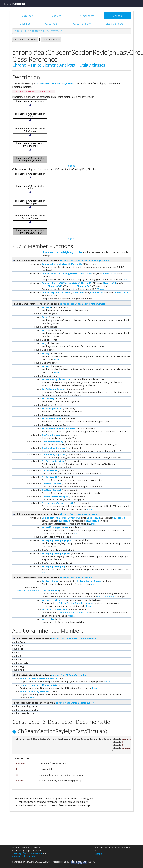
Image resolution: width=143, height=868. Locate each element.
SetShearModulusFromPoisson (59, 428)
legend (71, 166)
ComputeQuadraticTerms (56, 292)
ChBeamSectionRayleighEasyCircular (46, 31)
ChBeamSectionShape (89, 581)
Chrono (19, 65)
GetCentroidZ (50, 477)
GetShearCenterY (52, 484)
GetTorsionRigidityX (53, 442)
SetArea (46, 307)
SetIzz (45, 330)
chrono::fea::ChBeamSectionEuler (79, 514)
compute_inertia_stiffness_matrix (39, 685)
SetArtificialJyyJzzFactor (55, 527)
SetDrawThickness (52, 600)
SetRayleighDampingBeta (56, 553)
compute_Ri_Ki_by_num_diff (35, 692)
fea (26, 31)
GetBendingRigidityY (54, 448)
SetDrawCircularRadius (55, 610)
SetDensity (48, 398)
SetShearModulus (52, 418)
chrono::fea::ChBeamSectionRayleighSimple (84, 260)
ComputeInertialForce (54, 518)
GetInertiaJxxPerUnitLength (58, 503)
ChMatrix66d (75, 264)
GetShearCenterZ (52, 490)
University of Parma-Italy (23, 856)
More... (127, 279)
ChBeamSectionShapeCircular (74, 613)
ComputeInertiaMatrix (54, 264)
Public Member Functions (25, 39)
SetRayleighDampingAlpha (57, 540)
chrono (18, 31)
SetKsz (46, 366)
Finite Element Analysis (53, 65)
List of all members (51, 39)
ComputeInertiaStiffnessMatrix (59, 283)
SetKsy (46, 353)
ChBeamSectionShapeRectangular (76, 603)
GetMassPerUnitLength (55, 497)
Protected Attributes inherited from (53, 703)
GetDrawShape (50, 591)
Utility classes (92, 65)
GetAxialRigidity (51, 435)
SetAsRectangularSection (56, 379)
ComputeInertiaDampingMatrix (60, 273)
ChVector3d (110, 273)
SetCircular (48, 619)
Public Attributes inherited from (54, 638)
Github (98, 854)
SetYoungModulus (52, 408)
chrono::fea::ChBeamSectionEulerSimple (83, 304)
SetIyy (45, 317)
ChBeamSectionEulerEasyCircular (56, 83)
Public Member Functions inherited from (61, 260)
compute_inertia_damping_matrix (39, 679)
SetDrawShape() (105, 597)
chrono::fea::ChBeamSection (76, 578)
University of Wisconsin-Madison (27, 853)
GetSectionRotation (53, 461)
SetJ (44, 343)
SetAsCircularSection (54, 389)
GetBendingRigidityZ (54, 454)
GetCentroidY (50, 470)
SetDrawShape (50, 581)
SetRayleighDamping (53, 566)
